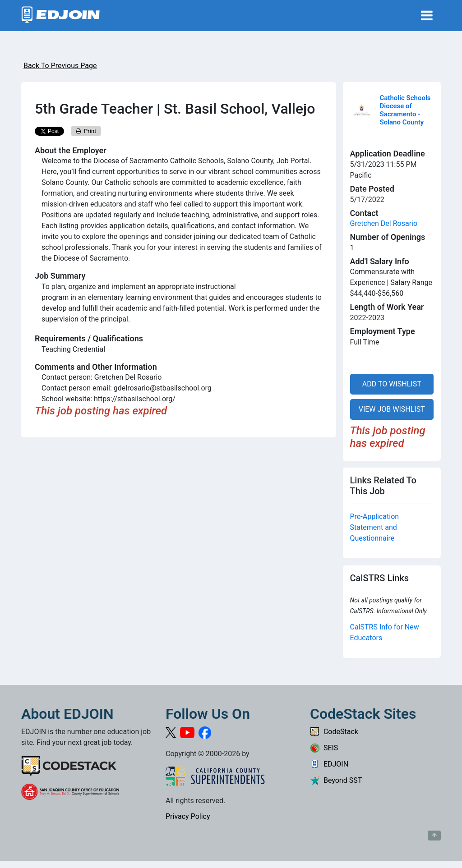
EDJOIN (329, 764)
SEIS (324, 748)
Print (86, 131)
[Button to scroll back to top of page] (434, 836)
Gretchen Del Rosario (384, 223)
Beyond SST (336, 780)
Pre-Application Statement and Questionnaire (375, 527)
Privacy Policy (188, 816)
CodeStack (334, 732)
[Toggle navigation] (427, 16)
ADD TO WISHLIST (392, 384)
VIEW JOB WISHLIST (392, 409)
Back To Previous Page (60, 66)
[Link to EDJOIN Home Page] (61, 16)
